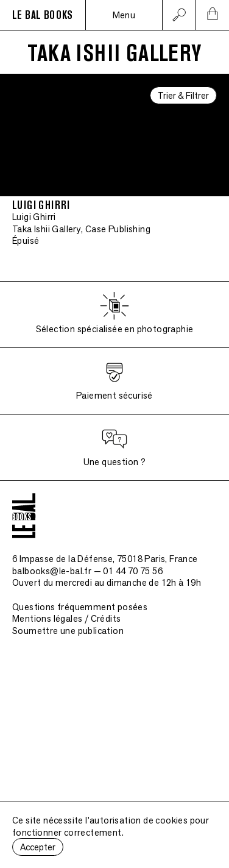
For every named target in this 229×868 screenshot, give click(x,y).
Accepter (38, 847)
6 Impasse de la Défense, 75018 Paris (105, 559)
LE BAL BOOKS (43, 15)
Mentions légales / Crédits (66, 618)
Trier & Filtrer (183, 95)
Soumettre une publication (68, 631)
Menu (124, 15)
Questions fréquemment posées (80, 607)
